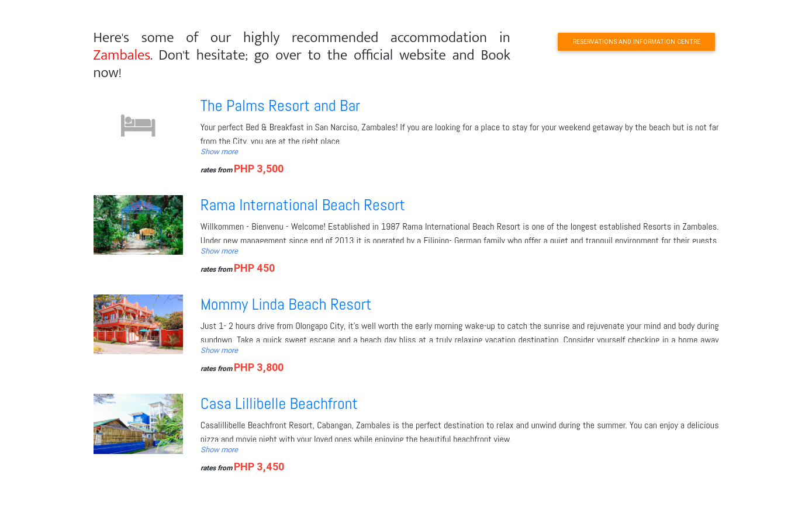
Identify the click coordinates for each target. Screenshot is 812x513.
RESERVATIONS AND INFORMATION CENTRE (637, 42)
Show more (219, 152)
